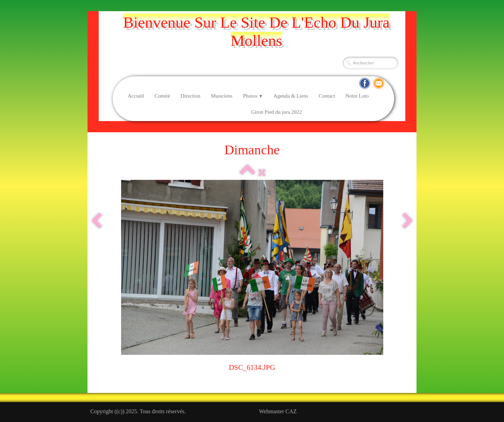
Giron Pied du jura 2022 (276, 112)
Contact (327, 96)
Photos (253, 96)
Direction (191, 96)
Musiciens (222, 96)
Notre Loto (357, 96)
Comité (162, 96)
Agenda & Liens (291, 96)
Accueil (136, 96)
